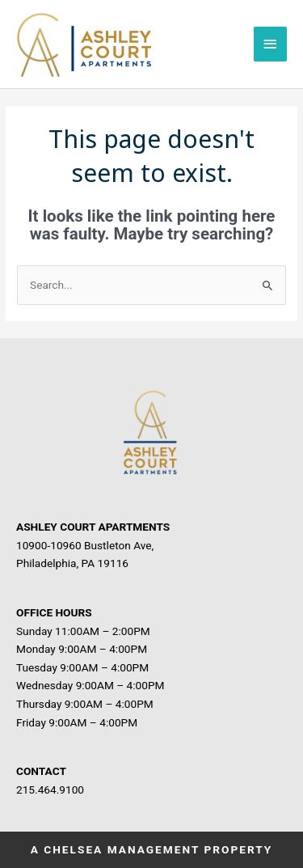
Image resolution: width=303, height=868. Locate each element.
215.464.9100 (50, 790)
